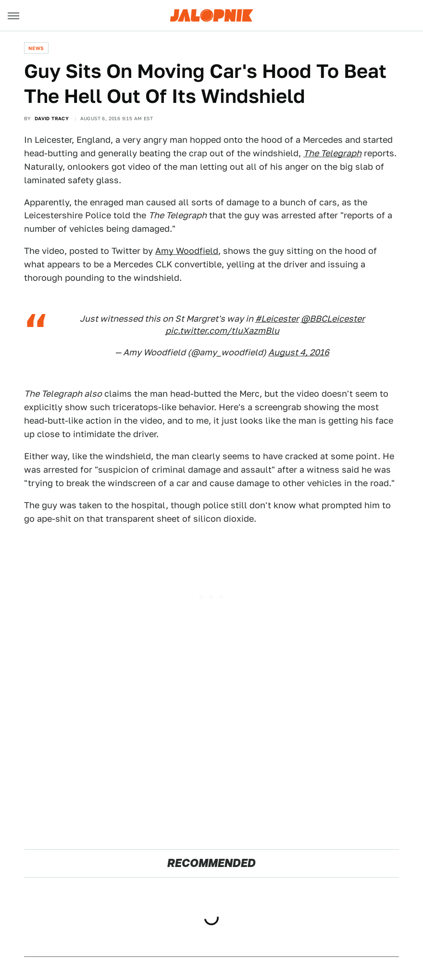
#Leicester (277, 319)
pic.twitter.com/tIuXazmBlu (222, 331)
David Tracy (52, 118)
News (36, 48)
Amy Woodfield (187, 251)
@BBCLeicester (333, 319)
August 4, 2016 (299, 352)
